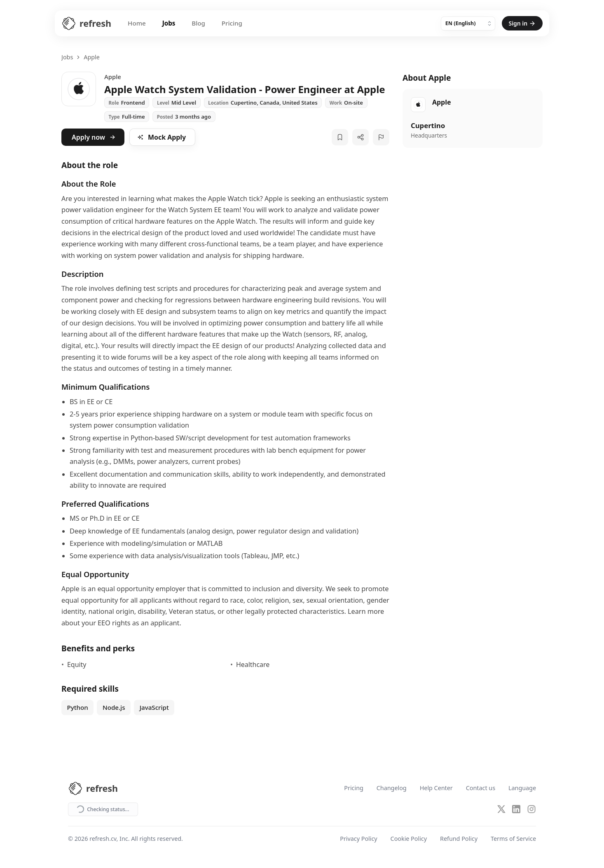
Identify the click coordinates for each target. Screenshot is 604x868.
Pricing (232, 23)
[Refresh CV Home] (86, 23)
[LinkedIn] (516, 809)
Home (137, 23)
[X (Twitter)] (501, 809)
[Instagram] (531, 809)
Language (522, 788)
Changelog (392, 788)
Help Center (436, 788)
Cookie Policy (409, 839)
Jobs (169, 23)
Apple (92, 57)
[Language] (468, 23)
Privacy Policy (358, 839)
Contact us (481, 788)
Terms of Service (513, 839)
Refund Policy (459, 839)
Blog (198, 23)
